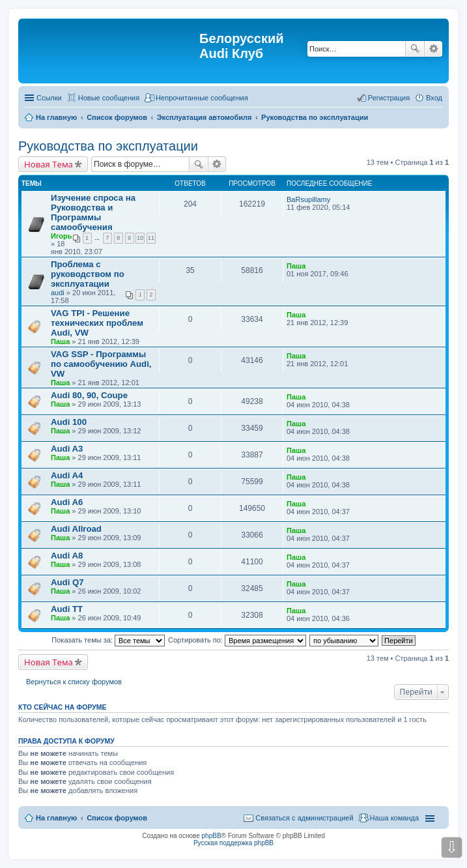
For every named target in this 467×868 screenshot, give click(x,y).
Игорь (62, 236)
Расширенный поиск (433, 49)
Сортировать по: (237, 640)
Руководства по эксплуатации (108, 146)
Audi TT (67, 609)
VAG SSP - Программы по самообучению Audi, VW (101, 364)
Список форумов (117, 818)
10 (140, 238)
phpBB (212, 836)
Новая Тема (49, 164)
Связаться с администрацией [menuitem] (304, 818)
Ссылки (49, 98)
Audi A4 (67, 475)
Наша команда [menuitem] (394, 818)
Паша (296, 266)
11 (151, 238)
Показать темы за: (108, 640)
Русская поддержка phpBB (233, 843)
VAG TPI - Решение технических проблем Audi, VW (97, 323)
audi (58, 293)
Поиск (415, 49)
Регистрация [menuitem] (389, 98)
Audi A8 (67, 556)
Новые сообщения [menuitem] (109, 98)
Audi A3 (67, 449)
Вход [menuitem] (434, 98)
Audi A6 (67, 502)
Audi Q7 (67, 582)
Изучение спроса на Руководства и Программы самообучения (93, 212)
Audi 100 (69, 422)
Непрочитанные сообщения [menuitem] (202, 98)
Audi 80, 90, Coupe (89, 395)
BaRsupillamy (308, 199)
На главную (56, 818)
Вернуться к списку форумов (74, 682)
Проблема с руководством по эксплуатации (88, 274)
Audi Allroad (76, 529)
